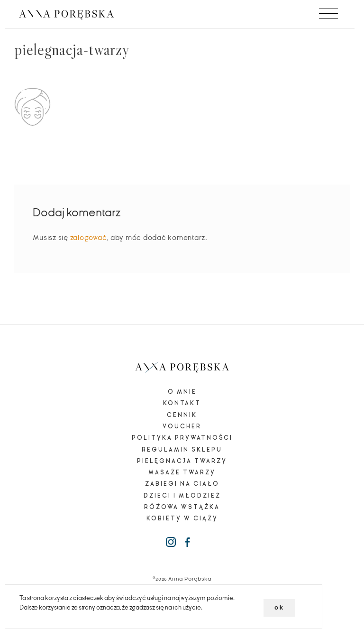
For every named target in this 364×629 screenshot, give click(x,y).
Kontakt (182, 403)
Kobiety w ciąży (182, 518)
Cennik (182, 415)
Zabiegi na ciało (182, 484)
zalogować (89, 238)
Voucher (182, 426)
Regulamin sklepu (182, 450)
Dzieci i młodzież (182, 496)
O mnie (182, 392)
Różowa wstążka (182, 507)
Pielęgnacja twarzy (182, 461)
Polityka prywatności (182, 438)
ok (279, 607)
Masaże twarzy (182, 472)
